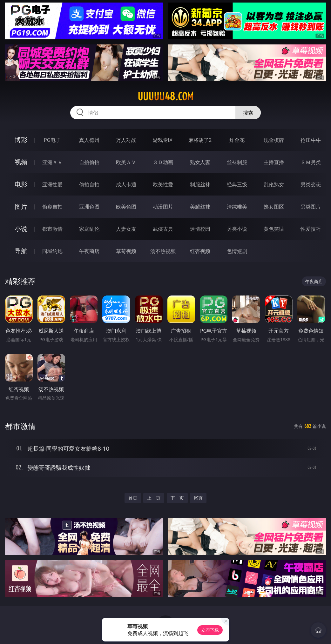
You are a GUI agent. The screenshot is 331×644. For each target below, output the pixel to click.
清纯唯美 (237, 207)
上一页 (154, 498)
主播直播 (274, 162)
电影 (21, 184)
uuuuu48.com (165, 96)
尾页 (198, 498)
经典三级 (237, 184)
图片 (21, 206)
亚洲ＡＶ (52, 162)
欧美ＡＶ (126, 162)
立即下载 (210, 630)
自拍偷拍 (89, 162)
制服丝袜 (200, 184)
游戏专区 (163, 140)
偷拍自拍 (89, 184)
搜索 (248, 113)
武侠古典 (163, 229)
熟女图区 (274, 207)
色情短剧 (237, 251)
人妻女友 (126, 229)
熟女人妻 (200, 162)
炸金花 (237, 140)
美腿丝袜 (200, 207)
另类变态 (311, 184)
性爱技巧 (311, 229)
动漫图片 (163, 207)
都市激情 (52, 229)
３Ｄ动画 (163, 162)
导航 (21, 251)
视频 (21, 162)
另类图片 (311, 207)
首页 (133, 498)
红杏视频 (200, 251)
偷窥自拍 (52, 207)
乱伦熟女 (274, 184)
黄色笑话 (274, 229)
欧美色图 (126, 207)
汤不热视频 (163, 251)
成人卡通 (126, 184)
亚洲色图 (89, 207)
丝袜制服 (237, 162)
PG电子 (52, 140)
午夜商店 (89, 251)
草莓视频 (126, 251)
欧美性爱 (163, 184)
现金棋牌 (274, 140)
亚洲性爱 (52, 184)
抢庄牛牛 (311, 140)
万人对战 (126, 140)
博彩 (21, 140)
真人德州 (89, 140)
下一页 (177, 498)
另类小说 (237, 229)
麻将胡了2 (200, 140)
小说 (21, 229)
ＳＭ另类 (311, 162)
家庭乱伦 (89, 229)
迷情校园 (200, 229)
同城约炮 (52, 251)
